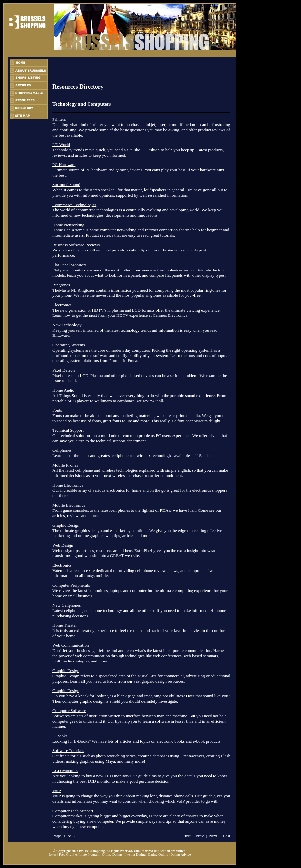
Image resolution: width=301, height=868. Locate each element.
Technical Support (68, 430)
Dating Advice (181, 854)
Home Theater (65, 625)
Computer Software (69, 711)
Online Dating (112, 854)
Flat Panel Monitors (69, 265)
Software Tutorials (68, 751)
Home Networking (68, 225)
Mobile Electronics (69, 505)
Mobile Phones (65, 465)
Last (226, 836)
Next (213, 836)
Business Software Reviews (76, 245)
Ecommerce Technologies (74, 205)
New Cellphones (67, 605)
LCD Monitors (65, 771)
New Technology (67, 325)
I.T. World (61, 145)
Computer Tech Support (73, 811)
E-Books (60, 736)
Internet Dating (135, 854)
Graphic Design (66, 525)
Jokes (53, 854)
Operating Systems (69, 345)
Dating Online (158, 854)
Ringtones (61, 285)
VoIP (57, 791)
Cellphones (62, 450)
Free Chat (66, 854)
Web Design (63, 545)
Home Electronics (68, 485)
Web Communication (71, 645)
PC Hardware (64, 165)
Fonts (57, 410)
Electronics (62, 305)
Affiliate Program (87, 854)
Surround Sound (66, 185)
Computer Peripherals (71, 585)
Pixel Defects (64, 370)
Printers (59, 119)
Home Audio (63, 390)
